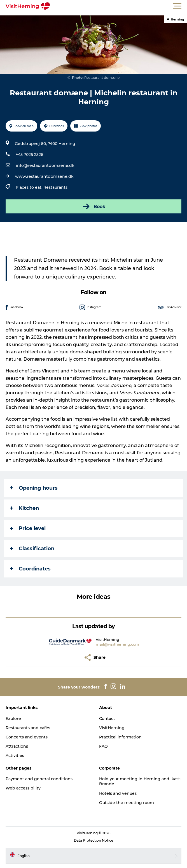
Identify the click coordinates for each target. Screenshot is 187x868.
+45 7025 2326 (30, 155)
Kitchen (24, 508)
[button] (119, 6)
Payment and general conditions (39, 779)
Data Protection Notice (93, 840)
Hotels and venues (118, 793)
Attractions (17, 746)
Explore (13, 719)
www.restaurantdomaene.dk (44, 176)
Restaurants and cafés (28, 728)
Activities (15, 756)
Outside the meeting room (127, 803)
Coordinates (30, 569)
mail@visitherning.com (117, 644)
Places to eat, (30, 187)
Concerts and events (27, 737)
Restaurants (55, 187)
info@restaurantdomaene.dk (45, 165)
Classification (32, 549)
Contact (107, 719)
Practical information (120, 737)
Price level (28, 528)
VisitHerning (112, 728)
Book (94, 206)
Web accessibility (23, 788)
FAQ (103, 746)
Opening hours (34, 488)
